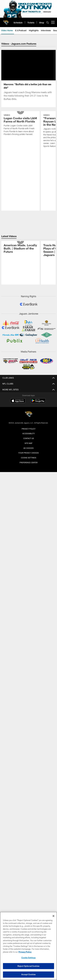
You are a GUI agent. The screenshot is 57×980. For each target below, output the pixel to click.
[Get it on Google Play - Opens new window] (38, 543)
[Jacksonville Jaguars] (29, 555)
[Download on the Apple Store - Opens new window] (18, 542)
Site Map (29, 584)
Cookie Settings (29, 599)
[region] (29, 946)
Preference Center (29, 603)
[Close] (53, 916)
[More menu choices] (53, 22)
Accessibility (29, 574)
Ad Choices (29, 589)
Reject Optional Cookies (29, 966)
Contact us (29, 579)
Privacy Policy (29, 570)
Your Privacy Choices (29, 594)
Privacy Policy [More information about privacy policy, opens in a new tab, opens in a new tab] (25, 952)
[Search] (48, 22)
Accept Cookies (29, 974)
